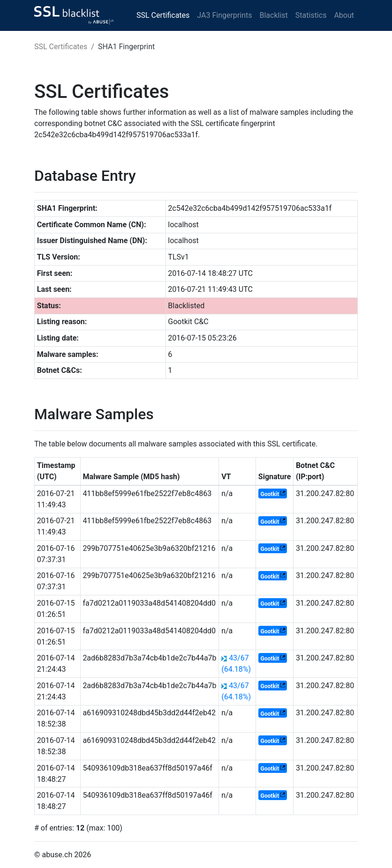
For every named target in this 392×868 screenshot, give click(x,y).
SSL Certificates (163, 15)
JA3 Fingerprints (224, 15)
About (344, 15)
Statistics (311, 15)
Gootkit (270, 494)
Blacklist (273, 15)
